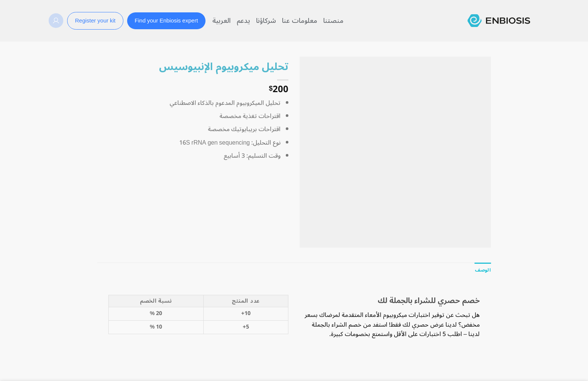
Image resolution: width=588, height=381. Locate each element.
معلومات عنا (300, 21)
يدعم (243, 21)
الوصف (483, 270)
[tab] (483, 270)
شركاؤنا (266, 21)
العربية (221, 21)
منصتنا (333, 21)
